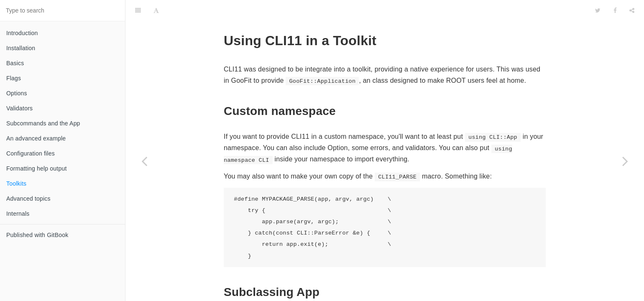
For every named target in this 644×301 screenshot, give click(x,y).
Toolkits (16, 184)
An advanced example (36, 138)
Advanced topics (28, 199)
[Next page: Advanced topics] (625, 161)
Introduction (22, 33)
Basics (15, 63)
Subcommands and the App (43, 123)
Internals (18, 214)
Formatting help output (36, 168)
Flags (14, 78)
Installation (21, 48)
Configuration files (31, 153)
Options (17, 93)
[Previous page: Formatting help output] (144, 161)
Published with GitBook (37, 235)
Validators (19, 108)
